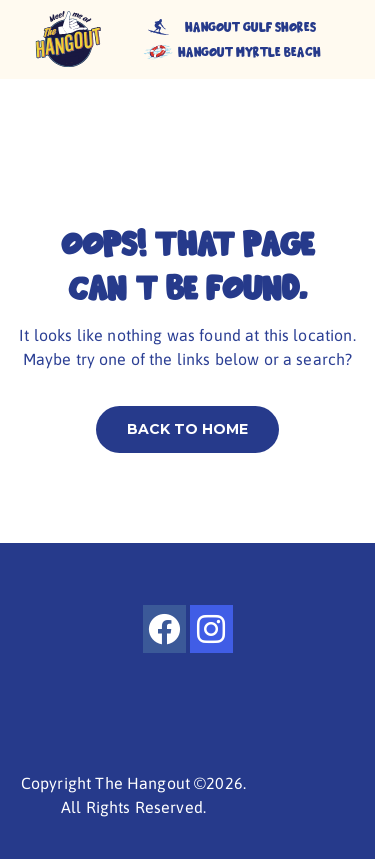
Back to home (187, 429)
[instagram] (211, 629)
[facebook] (164, 629)
